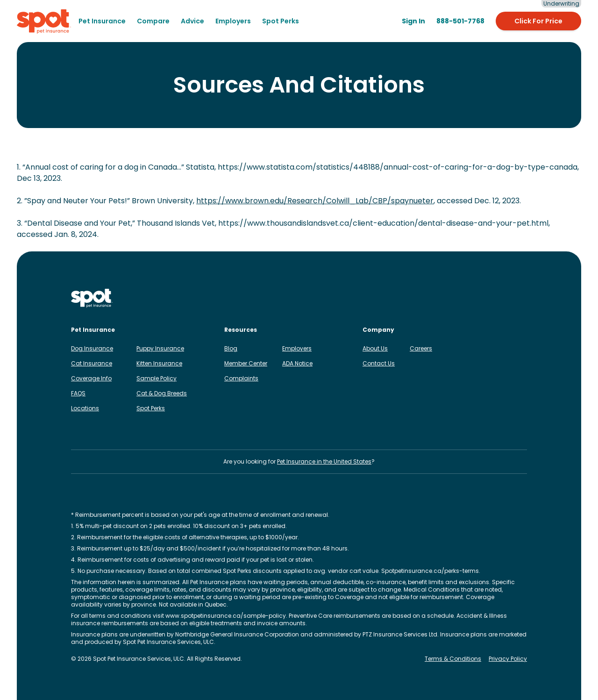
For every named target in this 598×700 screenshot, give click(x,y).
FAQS (78, 393)
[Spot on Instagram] (432, 298)
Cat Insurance (92, 363)
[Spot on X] (491, 298)
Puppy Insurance (160, 348)
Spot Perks (151, 408)
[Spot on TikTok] (477, 298)
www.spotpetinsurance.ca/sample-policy (226, 616)
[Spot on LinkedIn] (462, 298)
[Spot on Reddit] (506, 298)
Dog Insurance (92, 348)
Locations (85, 408)
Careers (421, 348)
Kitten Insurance (159, 363)
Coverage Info (91, 378)
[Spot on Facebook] (447, 298)
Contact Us (379, 363)
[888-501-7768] (460, 21)
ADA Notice (297, 363)
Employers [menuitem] (233, 21)
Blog (231, 348)
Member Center (246, 363)
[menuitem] (102, 21)
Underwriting (561, 4)
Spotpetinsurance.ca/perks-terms (430, 571)
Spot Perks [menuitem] (281, 21)
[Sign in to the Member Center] (413, 21)
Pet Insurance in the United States (324, 461)
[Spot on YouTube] (521, 298)
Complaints (241, 378)
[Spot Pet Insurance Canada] (92, 298)
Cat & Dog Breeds (162, 393)
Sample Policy (157, 378)
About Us (375, 348)
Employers (297, 348)
